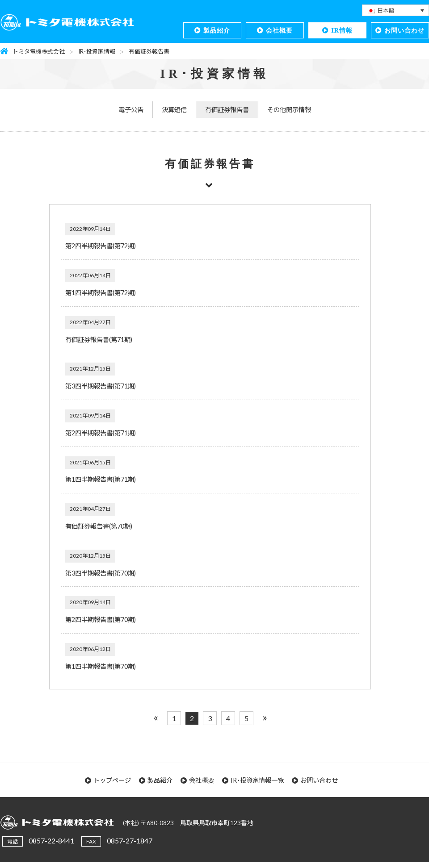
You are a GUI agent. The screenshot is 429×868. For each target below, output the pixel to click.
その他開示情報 (289, 110)
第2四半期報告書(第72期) (101, 246)
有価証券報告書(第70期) (99, 526)
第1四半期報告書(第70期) (101, 666)
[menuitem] (395, 10)
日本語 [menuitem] (386, 10)
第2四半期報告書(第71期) (101, 433)
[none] (395, 10)
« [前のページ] (156, 717)
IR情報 (342, 30)
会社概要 (279, 30)
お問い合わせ (404, 30)
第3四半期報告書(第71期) (101, 386)
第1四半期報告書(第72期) (101, 293)
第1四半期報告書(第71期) (101, 479)
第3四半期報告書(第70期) (101, 573)
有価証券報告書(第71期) (99, 340)
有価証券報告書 (227, 110)
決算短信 (174, 110)
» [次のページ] (265, 717)
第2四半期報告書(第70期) (101, 620)
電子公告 (131, 110)
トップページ (112, 780)
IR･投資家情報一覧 (257, 780)
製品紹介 (217, 30)
